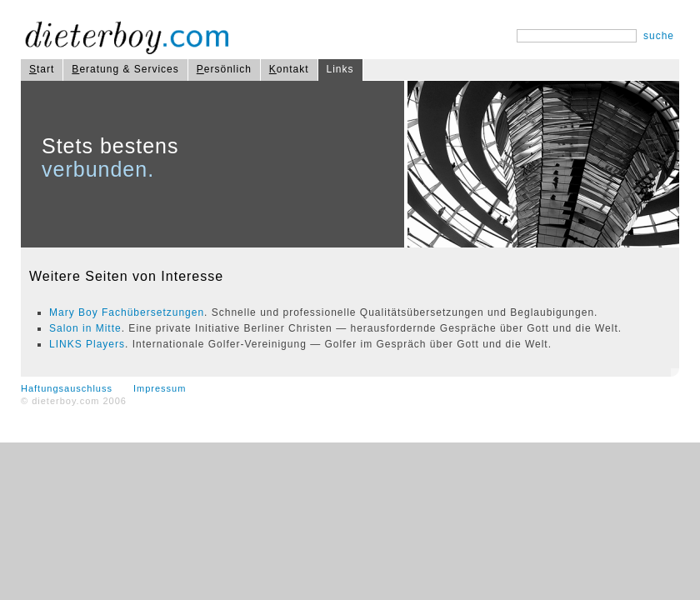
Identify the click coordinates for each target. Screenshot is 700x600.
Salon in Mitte (85, 328)
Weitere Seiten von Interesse (126, 276)
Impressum (160, 388)
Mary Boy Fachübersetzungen (127, 312)
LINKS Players (87, 344)
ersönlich (224, 69)
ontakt (289, 69)
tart (42, 69)
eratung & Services (125, 69)
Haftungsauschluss (67, 388)
